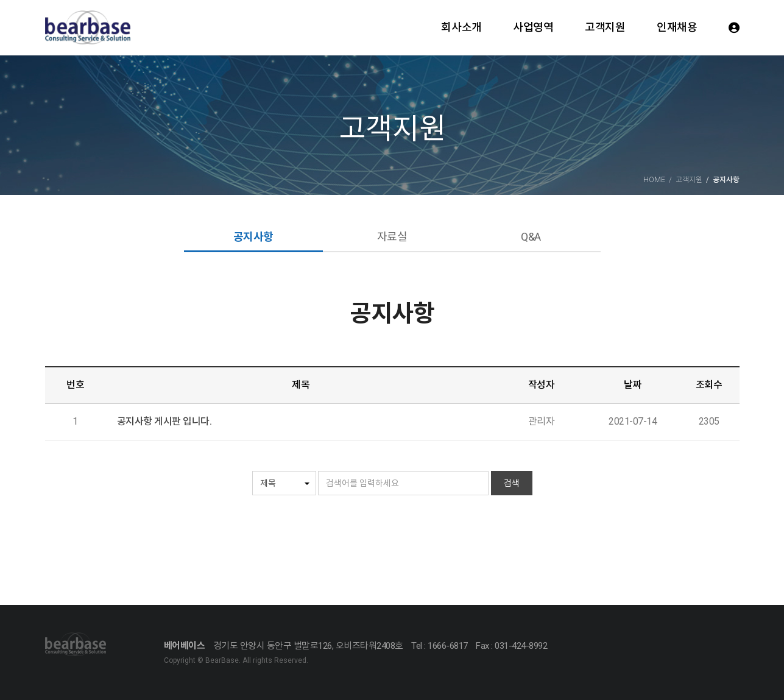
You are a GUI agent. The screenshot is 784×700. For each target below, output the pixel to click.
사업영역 (533, 27)
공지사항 (253, 237)
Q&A (531, 237)
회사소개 (461, 27)
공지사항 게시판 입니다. (164, 421)
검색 (512, 483)
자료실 (392, 237)
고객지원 (605, 27)
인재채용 (677, 27)
